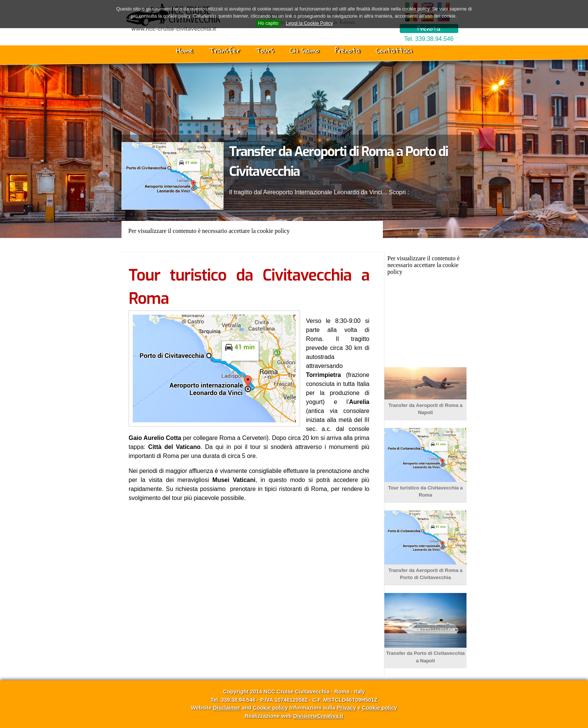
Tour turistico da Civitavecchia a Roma (425, 488)
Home (185, 50)
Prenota (429, 29)
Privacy (346, 708)
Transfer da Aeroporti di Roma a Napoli (425, 405)
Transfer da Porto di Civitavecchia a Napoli (425, 653)
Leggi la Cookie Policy (309, 23)
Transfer (224, 50)
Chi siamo (304, 50)
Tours (265, 50)
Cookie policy (270, 708)
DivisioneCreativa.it (318, 716)
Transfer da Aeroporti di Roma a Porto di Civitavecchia (425, 570)
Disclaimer (227, 708)
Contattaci (394, 50)
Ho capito (268, 23)
